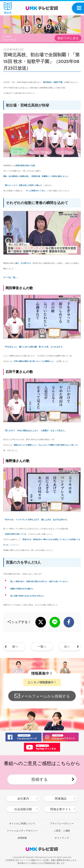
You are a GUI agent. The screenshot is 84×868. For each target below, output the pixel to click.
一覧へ (42, 647)
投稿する (40, 779)
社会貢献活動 (23, 809)
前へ (15, 647)
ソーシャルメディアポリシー (22, 831)
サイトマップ (62, 838)
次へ (67, 647)
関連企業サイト (61, 809)
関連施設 (61, 799)
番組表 (8, 8)
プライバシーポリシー (62, 823)
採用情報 (22, 838)
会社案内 (23, 799)
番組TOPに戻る (68, 38)
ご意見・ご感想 (62, 831)
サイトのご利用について (22, 823)
